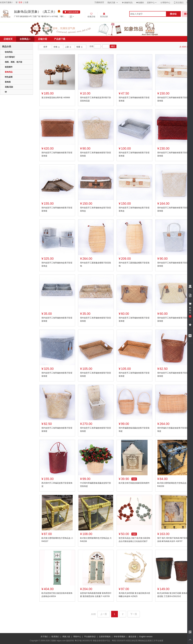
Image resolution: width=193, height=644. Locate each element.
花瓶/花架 (9, 87)
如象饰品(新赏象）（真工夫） (35, 12)
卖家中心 (152, 2)
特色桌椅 (9, 77)
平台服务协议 (90, 637)
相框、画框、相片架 (14, 62)
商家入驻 (66, 637)
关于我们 (44, 637)
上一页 (104, 614)
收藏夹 (140, 2)
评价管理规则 (119, 637)
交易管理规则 (105, 637)
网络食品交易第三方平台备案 (151, 641)
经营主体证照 (132, 641)
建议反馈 (132, 637)
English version (146, 637)
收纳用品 (9, 52)
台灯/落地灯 (10, 57)
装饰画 (8, 82)
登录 (20, 2)
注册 (26, 2)
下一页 (134, 614)
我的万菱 (113, 2)
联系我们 (55, 637)
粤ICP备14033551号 (83, 641)
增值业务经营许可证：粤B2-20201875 (109, 641)
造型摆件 (9, 67)
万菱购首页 (99, 2)
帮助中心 (165, 3)
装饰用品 (9, 72)
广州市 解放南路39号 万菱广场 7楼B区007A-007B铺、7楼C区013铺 (41, 16)
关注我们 (179, 2)
